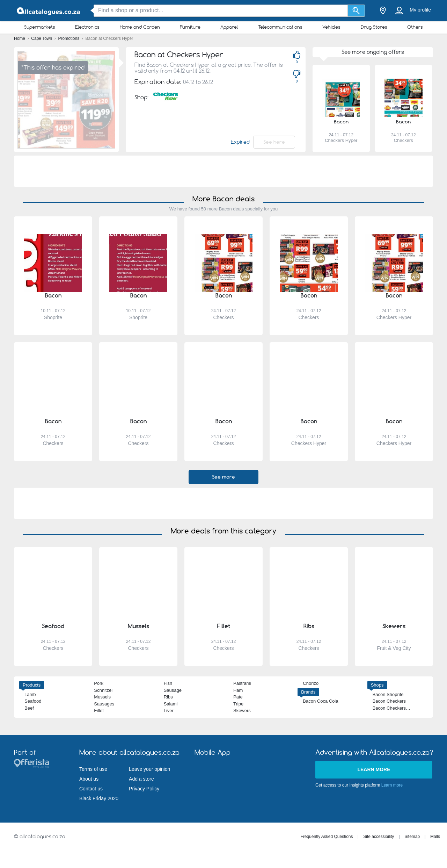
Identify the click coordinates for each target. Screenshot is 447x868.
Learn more (374, 769)
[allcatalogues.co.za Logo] (49, 11)
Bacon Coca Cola (320, 701)
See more (223, 477)
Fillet (99, 711)
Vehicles (331, 27)
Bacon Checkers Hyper (396, 708)
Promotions (69, 38)
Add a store (141, 779)
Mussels (102, 697)
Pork (99, 683)
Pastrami (242, 683)
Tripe (238, 704)
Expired (240, 142)
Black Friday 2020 (99, 798)
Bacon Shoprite (388, 694)
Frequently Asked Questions (327, 837)
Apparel (229, 27)
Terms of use (93, 769)
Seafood (33, 701)
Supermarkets (40, 27)
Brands (308, 692)
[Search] (356, 11)
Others (415, 27)
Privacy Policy (144, 789)
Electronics (87, 27)
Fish (168, 683)
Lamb (30, 694)
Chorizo (311, 683)
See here (274, 142)
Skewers (242, 711)
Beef (29, 708)
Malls (435, 837)
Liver (169, 711)
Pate (238, 697)
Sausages (104, 704)
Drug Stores (374, 27)
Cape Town (42, 38)
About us (89, 779)
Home (20, 38)
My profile (420, 10)
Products (32, 685)
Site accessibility (379, 837)
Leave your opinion (149, 769)
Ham (238, 690)
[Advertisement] (223, 171)
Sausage (173, 690)
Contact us (91, 789)
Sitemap (412, 837)
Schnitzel (103, 690)
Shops (377, 685)
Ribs (168, 697)
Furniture (190, 27)
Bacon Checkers (389, 701)
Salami (171, 704)
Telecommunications (280, 27)
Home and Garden (140, 27)
